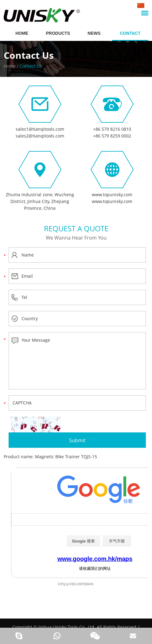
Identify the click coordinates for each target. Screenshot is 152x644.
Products (58, 33)
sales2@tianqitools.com (40, 136)
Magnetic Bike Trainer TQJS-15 (66, 457)
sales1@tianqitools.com (40, 129)
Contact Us (29, 55)
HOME (22, 33)
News (94, 33)
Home (10, 66)
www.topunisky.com (112, 195)
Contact (130, 33)
